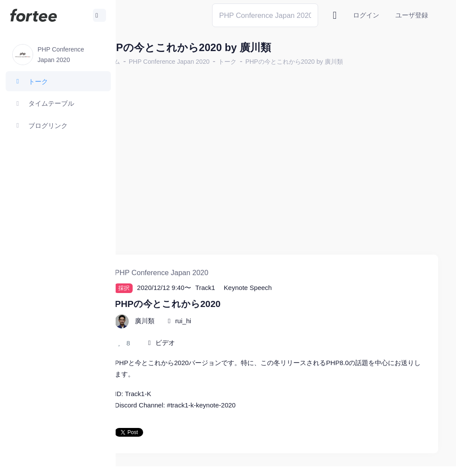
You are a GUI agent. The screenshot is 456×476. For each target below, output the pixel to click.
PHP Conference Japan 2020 (203, 62)
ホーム (144, 62)
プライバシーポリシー (404, 463)
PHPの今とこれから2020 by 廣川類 (328, 62)
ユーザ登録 (412, 15)
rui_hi (217, 304)
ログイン (366, 15)
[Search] (265, 15)
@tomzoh (286, 463)
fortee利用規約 (336, 463)
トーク (261, 62)
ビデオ (199, 326)
